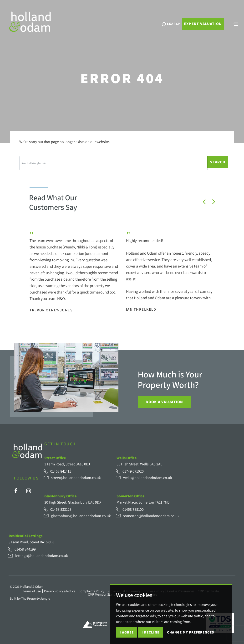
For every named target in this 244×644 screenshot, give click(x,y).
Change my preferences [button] (191, 632)
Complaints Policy (91, 591)
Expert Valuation (202, 26)
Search (218, 162)
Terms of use (32, 591)
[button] (204, 202)
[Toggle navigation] (235, 25)
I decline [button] (150, 632)
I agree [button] (127, 632)
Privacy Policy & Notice (60, 591)
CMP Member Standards (105, 594)
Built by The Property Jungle (30, 598)
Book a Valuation (164, 402)
